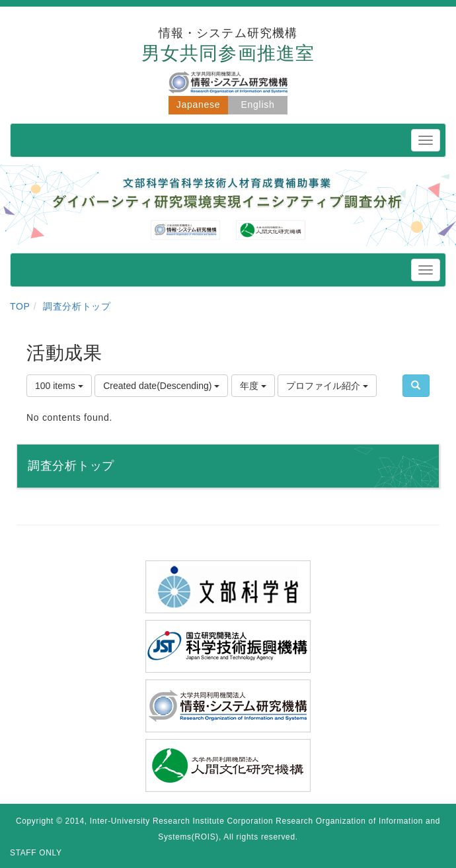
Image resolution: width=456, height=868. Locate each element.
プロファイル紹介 (327, 386)
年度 (253, 386)
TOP (20, 306)
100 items (59, 386)
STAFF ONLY (36, 853)
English (258, 105)
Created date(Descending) (161, 386)
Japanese (198, 105)
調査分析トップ (77, 306)
